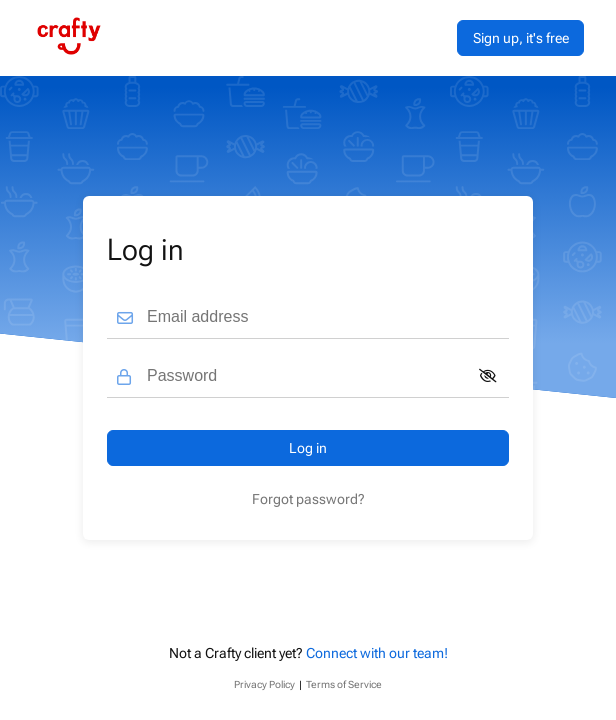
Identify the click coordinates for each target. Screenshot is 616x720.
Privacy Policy (264, 684)
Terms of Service (344, 684)
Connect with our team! (377, 653)
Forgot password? (308, 499)
